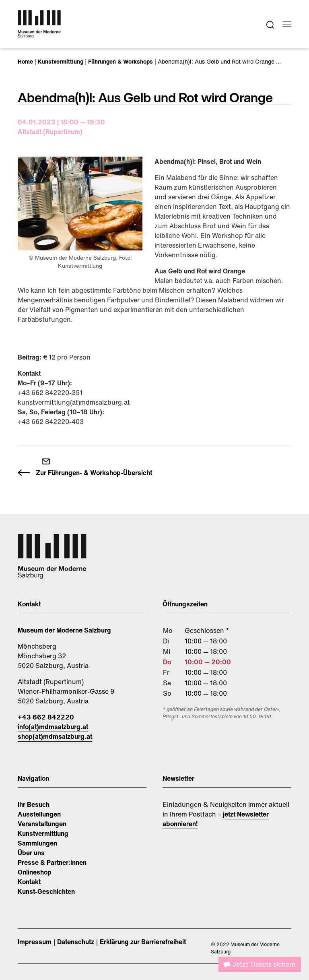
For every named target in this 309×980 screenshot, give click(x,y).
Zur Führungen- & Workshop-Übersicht (94, 473)
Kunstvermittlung (43, 833)
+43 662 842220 (46, 717)
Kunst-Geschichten (46, 891)
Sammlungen (37, 843)
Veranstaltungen (42, 824)
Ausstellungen (39, 814)
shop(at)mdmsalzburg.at (55, 736)
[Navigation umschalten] (287, 24)
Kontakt (29, 882)
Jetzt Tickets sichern (264, 964)
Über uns (31, 853)
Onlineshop (35, 872)
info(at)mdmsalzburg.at (53, 727)
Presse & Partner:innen (52, 862)
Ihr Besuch (34, 804)
